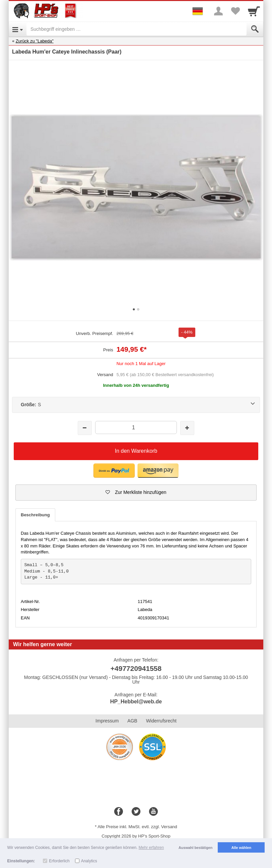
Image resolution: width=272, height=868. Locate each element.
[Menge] (136, 427)
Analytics (89, 861)
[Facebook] (119, 812)
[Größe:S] (136, 405)
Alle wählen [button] (241, 848)
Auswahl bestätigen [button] (195, 848)
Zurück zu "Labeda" (35, 41)
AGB (132, 721)
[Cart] (254, 11)
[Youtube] (153, 812)
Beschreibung (35, 515)
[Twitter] (136, 812)
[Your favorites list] (235, 11)
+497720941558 (136, 668)
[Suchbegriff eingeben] (137, 29)
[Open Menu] (18, 29)
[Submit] (255, 29)
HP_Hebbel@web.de (136, 702)
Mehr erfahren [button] (151, 848)
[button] (114, 471)
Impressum (107, 721)
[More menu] (218, 11)
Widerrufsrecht (161, 721)
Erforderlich (59, 861)
